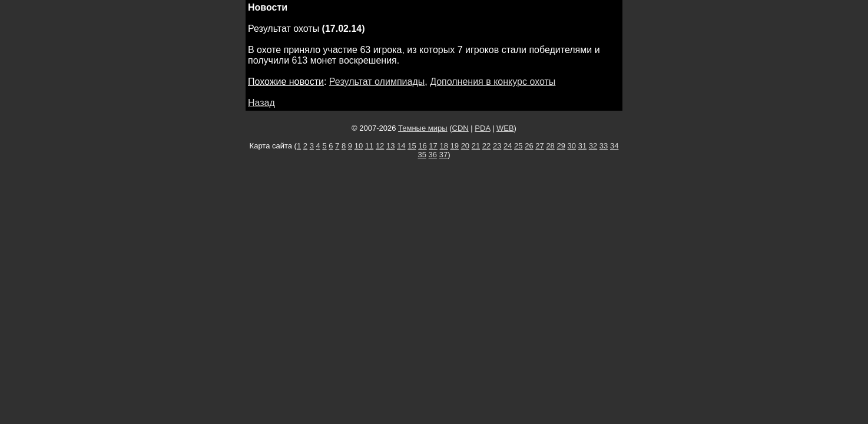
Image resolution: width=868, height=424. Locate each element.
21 (476, 146)
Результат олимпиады (377, 82)
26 (529, 146)
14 (401, 146)
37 (443, 155)
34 (614, 146)
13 (390, 146)
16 (422, 146)
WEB (505, 128)
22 (486, 146)
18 (443, 146)
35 (422, 155)
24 (508, 146)
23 (497, 146)
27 (539, 146)
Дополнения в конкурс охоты (493, 82)
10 (359, 146)
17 (433, 146)
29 (561, 146)
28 (550, 146)
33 (604, 146)
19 (455, 146)
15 (412, 146)
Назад (261, 103)
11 (369, 146)
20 (465, 146)
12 (380, 146)
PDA (482, 128)
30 (572, 146)
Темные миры (423, 128)
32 (593, 146)
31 (582, 146)
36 (433, 155)
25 (518, 146)
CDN (460, 128)
